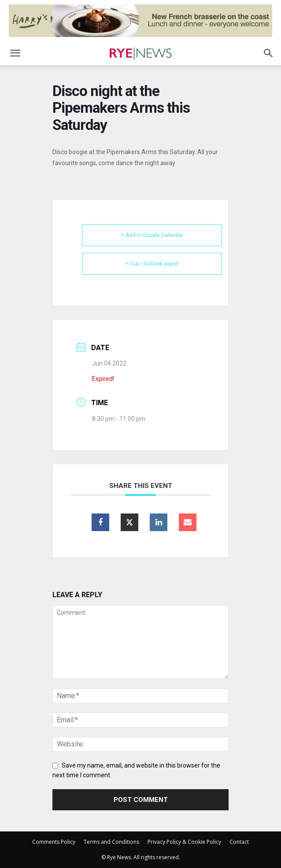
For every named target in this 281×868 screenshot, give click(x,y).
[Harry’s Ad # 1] (140, 21)
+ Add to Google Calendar (152, 235)
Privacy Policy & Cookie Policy (184, 842)
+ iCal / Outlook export (152, 264)
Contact (239, 842)
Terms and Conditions (111, 842)
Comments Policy (54, 842)
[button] (15, 53)
